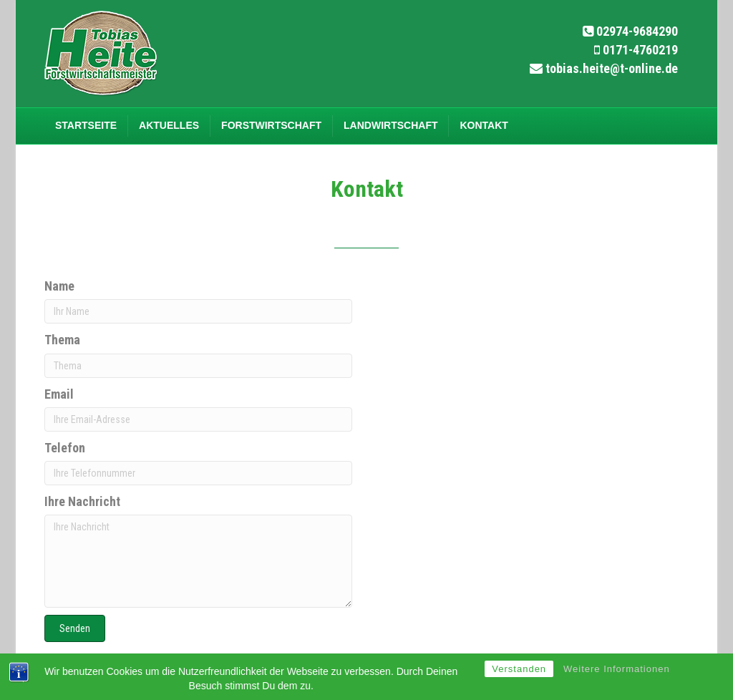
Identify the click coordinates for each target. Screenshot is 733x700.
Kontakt (484, 125)
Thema (62, 340)
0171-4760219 (640, 50)
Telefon (65, 448)
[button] (75, 628)
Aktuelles (169, 125)
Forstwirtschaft (271, 125)
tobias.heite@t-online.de (612, 68)
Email (59, 394)
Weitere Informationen (617, 669)
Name (59, 286)
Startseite (86, 125)
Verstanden (519, 669)
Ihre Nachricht (82, 501)
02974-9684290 (637, 31)
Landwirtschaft (390, 125)
